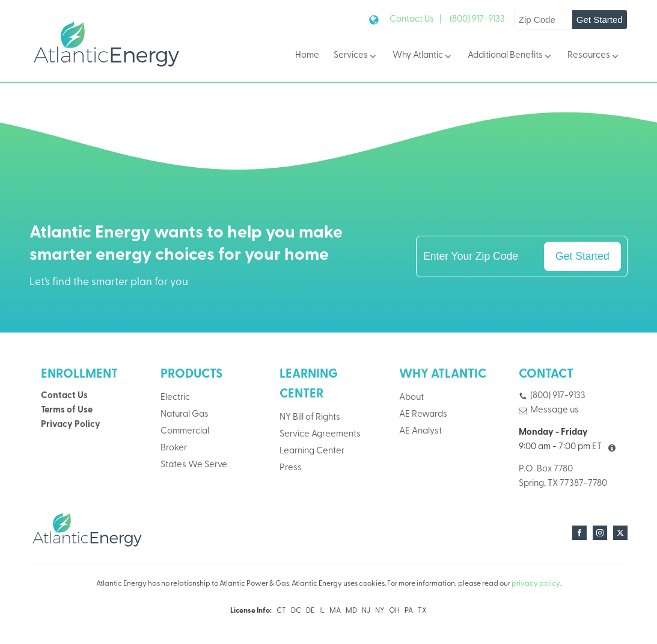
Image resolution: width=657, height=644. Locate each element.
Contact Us (64, 396)
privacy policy (536, 584)
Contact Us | (416, 20)
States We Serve (194, 465)
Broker (174, 448)
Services (356, 56)
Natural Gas (185, 415)
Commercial (185, 431)
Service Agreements (320, 434)
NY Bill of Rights (310, 418)
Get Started (600, 20)
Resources (594, 56)
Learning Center (312, 451)
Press (291, 468)
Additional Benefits (510, 56)
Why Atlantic (423, 56)
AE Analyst (420, 431)
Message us (555, 410)
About (411, 398)
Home (307, 56)
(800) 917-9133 (477, 20)
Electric (175, 398)
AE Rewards (423, 415)
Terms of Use (67, 410)
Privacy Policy (71, 425)
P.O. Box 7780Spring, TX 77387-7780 (563, 477)
